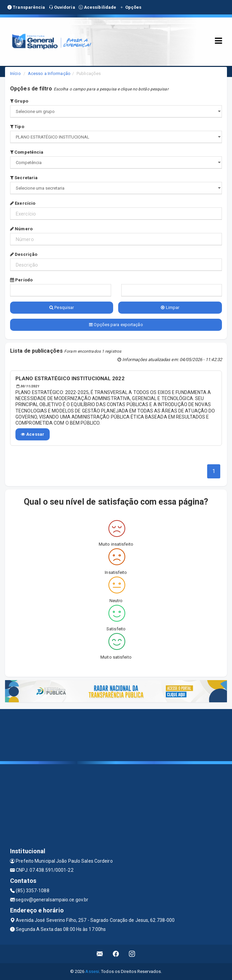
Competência (27, 152)
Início (15, 73)
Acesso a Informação (49, 73)
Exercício (23, 203)
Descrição (24, 254)
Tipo (17, 127)
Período (21, 280)
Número (21, 229)
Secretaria (24, 178)
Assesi (92, 971)
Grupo (19, 101)
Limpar (170, 307)
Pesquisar (62, 307)
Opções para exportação (116, 325)
